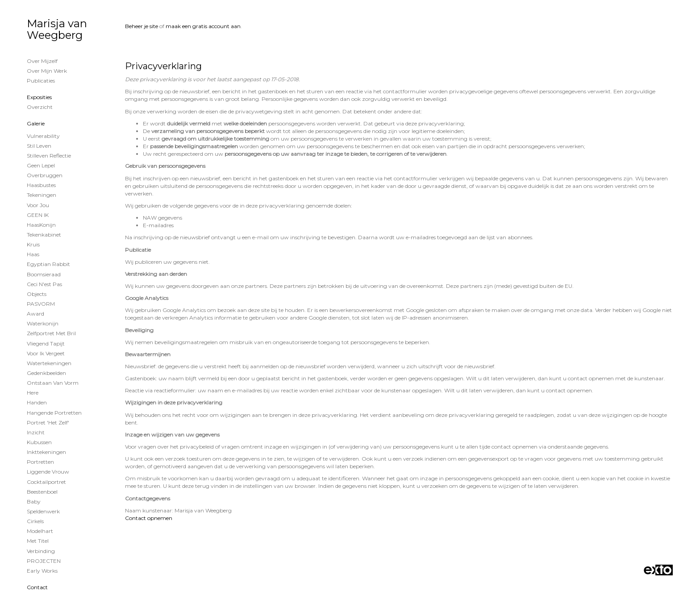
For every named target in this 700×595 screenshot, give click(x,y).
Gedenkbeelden (46, 373)
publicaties (41, 81)
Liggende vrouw (48, 472)
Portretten (40, 462)
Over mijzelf (42, 61)
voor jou (38, 205)
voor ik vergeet (46, 353)
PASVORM (41, 304)
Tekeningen (42, 195)
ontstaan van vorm (53, 383)
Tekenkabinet (44, 235)
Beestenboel (42, 492)
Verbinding (41, 551)
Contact (37, 587)
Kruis (33, 244)
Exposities (39, 97)
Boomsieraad (44, 274)
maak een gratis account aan (203, 26)
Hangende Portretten (54, 413)
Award (35, 314)
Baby (34, 501)
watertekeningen (49, 363)
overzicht (40, 107)
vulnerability (43, 136)
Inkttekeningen (46, 452)
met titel (38, 541)
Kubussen (39, 442)
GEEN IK (38, 215)
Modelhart (40, 531)
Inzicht (36, 432)
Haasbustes (41, 185)
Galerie (36, 123)
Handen (37, 402)
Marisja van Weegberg (57, 29)
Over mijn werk (47, 71)
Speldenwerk (43, 511)
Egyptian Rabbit (48, 264)
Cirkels (35, 521)
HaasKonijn (41, 225)
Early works (42, 571)
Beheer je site (142, 26)
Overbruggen (45, 175)
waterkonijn (43, 323)
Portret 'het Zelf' (48, 422)
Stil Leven (39, 146)
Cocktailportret (46, 482)
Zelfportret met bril (51, 333)
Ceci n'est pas (44, 284)
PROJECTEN (44, 561)
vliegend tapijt (46, 343)
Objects (37, 294)
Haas (33, 254)
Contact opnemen (149, 518)
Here (33, 393)
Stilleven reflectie (49, 156)
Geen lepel (41, 165)
